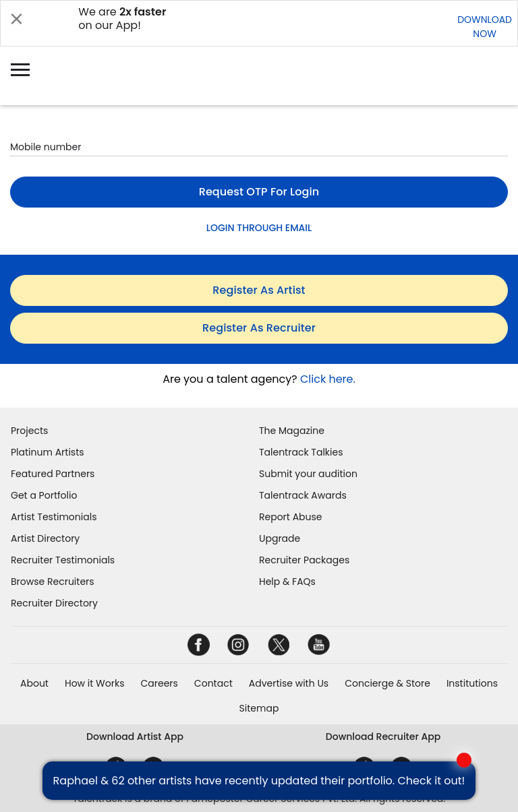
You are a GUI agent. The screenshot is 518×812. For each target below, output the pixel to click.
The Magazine (292, 431)
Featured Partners (53, 474)
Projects (29, 431)
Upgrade (280, 538)
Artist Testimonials (54, 517)
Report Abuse (291, 517)
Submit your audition (308, 474)
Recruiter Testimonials (63, 560)
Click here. (328, 379)
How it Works (95, 683)
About (34, 683)
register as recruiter (259, 328)
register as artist (259, 290)
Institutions (472, 683)
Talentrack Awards (303, 495)
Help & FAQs (287, 582)
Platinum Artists (48, 452)
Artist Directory (45, 538)
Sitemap (259, 708)
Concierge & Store (387, 683)
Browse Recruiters (53, 582)
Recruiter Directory (54, 603)
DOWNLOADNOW (485, 27)
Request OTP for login (259, 192)
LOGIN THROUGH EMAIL (259, 228)
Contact (213, 683)
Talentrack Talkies (301, 452)
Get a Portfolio (44, 495)
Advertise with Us (289, 683)
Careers (159, 683)
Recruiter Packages (304, 560)
